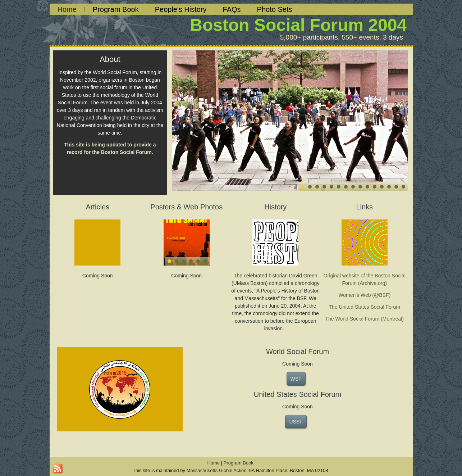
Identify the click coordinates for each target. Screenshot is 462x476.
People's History (181, 9)
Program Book (116, 9)
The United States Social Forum (365, 307)
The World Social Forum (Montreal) (365, 319)
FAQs (232, 9)
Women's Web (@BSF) (364, 295)
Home (67, 9)
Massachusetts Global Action (217, 470)
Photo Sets (275, 9)
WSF (296, 379)
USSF (296, 422)
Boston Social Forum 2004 (298, 25)
